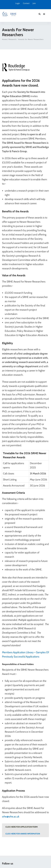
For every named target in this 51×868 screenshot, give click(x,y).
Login (18, 3)
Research (12, 39)
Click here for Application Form (22, 827)
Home (4, 39)
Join (34, 3)
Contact (26, 3)
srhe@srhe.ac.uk (11, 817)
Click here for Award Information (23, 834)
